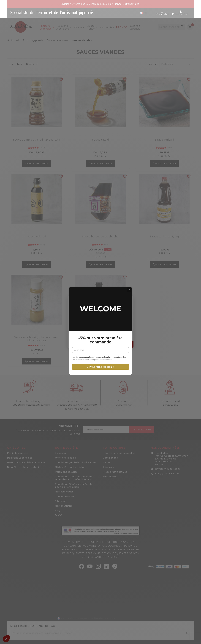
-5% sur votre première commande (100, 331)
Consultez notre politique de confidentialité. (94, 351)
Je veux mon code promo (101, 358)
